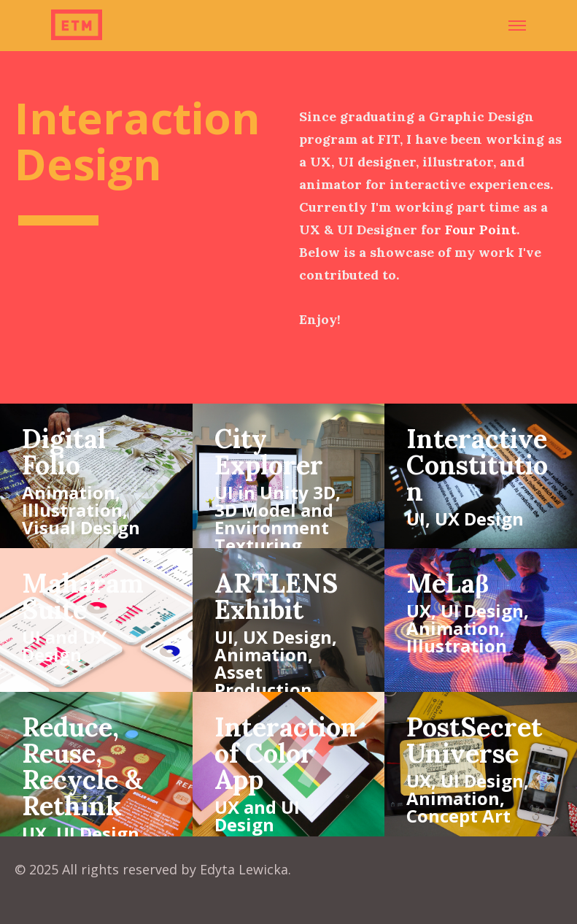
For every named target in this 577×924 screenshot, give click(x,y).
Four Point (481, 230)
